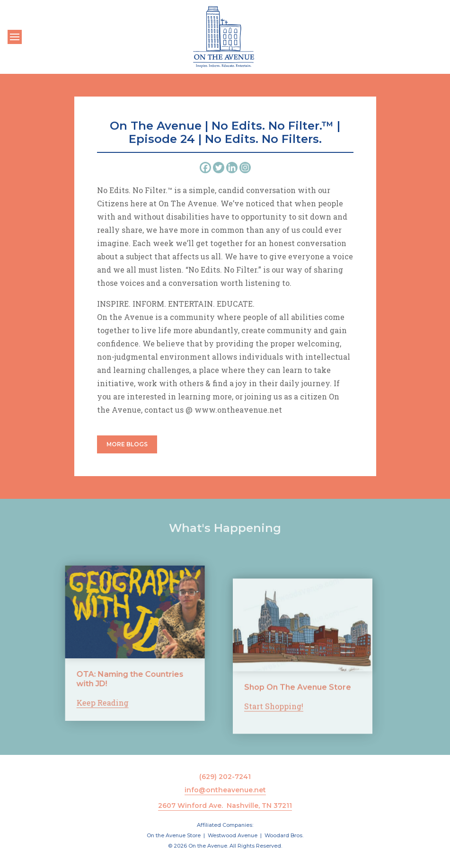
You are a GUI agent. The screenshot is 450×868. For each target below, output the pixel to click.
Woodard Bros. (284, 835)
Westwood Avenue (233, 835)
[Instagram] (245, 168)
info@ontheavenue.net (225, 790)
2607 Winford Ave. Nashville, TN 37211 (225, 806)
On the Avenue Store (174, 835)
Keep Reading (96, 703)
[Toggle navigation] (15, 37)
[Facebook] (205, 168)
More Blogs (127, 444)
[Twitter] (219, 168)
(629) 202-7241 (225, 777)
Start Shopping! (274, 713)
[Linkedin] (232, 168)
